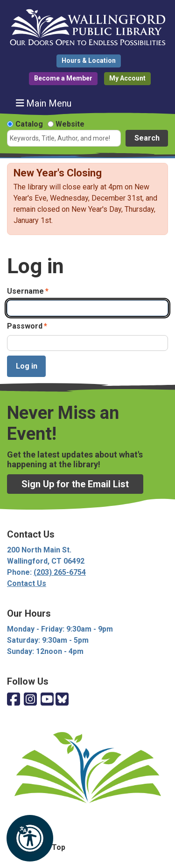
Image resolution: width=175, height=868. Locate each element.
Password (25, 326)
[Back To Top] (87, 848)
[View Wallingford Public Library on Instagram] (30, 700)
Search (147, 138)
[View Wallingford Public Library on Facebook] (14, 700)
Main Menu (44, 103)
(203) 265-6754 (60, 572)
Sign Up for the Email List (75, 484)
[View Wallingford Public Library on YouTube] (47, 700)
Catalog (29, 124)
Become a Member (63, 78)
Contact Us (27, 583)
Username (25, 291)
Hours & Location (89, 61)
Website (70, 124)
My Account (127, 78)
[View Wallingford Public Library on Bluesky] (62, 700)
